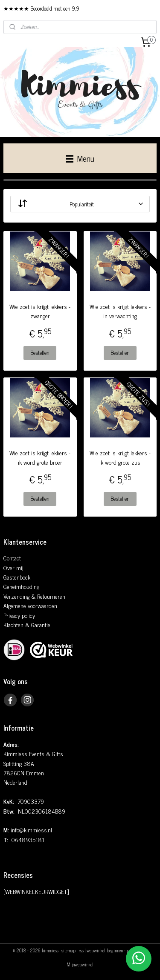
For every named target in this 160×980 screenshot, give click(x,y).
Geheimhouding (21, 586)
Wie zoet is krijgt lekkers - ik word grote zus (120, 457)
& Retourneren (47, 596)
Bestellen (40, 353)
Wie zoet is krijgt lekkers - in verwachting (120, 311)
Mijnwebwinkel (80, 964)
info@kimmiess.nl (31, 830)
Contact (12, 558)
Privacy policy (19, 615)
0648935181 (28, 839)
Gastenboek (17, 577)
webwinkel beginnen (105, 950)
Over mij (13, 567)
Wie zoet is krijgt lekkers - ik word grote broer (40, 457)
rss (81, 950)
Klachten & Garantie (27, 624)
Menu (80, 158)
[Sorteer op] (80, 204)
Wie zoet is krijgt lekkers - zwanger (40, 311)
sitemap (68, 950)
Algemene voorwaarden (30, 605)
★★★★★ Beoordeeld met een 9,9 (41, 8)
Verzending (16, 596)
